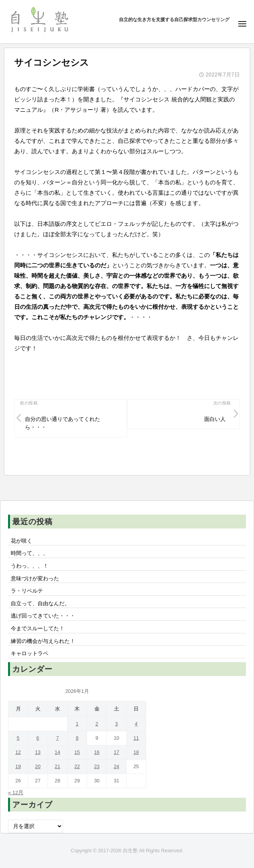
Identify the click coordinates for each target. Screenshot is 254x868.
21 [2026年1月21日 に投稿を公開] (58, 766)
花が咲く (21, 541)
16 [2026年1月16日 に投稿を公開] (97, 752)
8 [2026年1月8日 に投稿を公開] (77, 738)
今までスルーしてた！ (38, 629)
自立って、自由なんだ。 (40, 604)
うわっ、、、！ (30, 566)
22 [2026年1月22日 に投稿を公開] (77, 766)
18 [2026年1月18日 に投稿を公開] (136, 752)
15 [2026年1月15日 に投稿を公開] (77, 752)
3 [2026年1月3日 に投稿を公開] (116, 724)
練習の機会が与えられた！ (43, 641)
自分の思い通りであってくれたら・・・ (63, 423)
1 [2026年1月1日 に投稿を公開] (77, 724)
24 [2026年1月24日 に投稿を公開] (116, 766)
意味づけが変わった (35, 579)
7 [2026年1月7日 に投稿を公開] (57, 738)
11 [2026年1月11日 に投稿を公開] (136, 738)
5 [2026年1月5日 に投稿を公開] (18, 738)
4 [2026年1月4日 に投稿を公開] (136, 724)
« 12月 (16, 793)
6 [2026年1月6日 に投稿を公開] (38, 738)
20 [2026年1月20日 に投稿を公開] (38, 766)
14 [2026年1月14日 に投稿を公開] (58, 752)
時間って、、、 (30, 553)
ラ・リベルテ (27, 591)
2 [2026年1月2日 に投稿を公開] (97, 724)
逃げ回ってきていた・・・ (43, 616)
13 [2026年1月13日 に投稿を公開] (38, 752)
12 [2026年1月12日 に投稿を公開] (18, 752)
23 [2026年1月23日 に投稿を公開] (97, 766)
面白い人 (215, 419)
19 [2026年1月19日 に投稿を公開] (18, 766)
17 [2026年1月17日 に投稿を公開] (116, 752)
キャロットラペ (30, 653)
